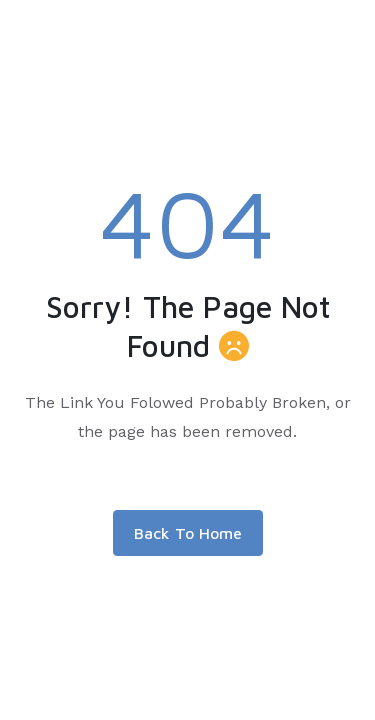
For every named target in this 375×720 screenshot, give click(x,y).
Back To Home (188, 533)
